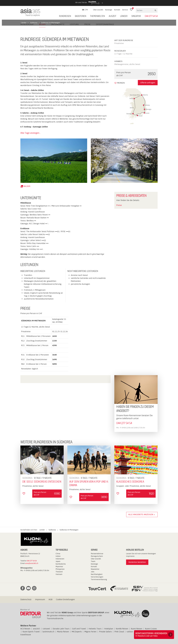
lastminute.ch (48, 632)
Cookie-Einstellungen (65, 599)
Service (125, 10)
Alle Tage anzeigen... (31, 133)
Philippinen (60, 569)
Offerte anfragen (148, 83)
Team (93, 561)
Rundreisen (65, 16)
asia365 (36, 629)
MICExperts (77, 632)
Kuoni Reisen (137, 629)
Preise (119, 205)
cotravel (46, 629)
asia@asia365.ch (32, 563)
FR (87, 10)
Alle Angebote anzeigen (142, 515)
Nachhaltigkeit (97, 574)
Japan (58, 561)
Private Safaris (105, 632)
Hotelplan (109, 629)
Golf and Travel (79, 629)
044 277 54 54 (151, 16)
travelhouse (26, 635)
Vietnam (59, 574)
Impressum (40, 599)
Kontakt (117, 10)
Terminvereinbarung (99, 579)
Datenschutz (26, 599)
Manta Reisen (63, 632)
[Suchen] (145, 10)
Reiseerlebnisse (97, 554)
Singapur (136, 16)
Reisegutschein (97, 556)
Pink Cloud (119, 632)
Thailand (59, 572)
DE (83, 10)
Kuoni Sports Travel (31, 632)
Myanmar (59, 567)
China (58, 554)
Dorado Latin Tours (61, 629)
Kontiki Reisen (122, 629)
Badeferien (81, 16)
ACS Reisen (25, 629)
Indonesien (60, 559)
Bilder (25, 186)
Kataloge (109, 10)
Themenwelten (97, 16)
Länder (124, 16)
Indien (58, 556)
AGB (50, 599)
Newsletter (95, 569)
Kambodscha (61, 564)
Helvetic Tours (95, 629)
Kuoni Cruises (151, 629)
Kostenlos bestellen (137, 562)
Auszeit (112, 16)
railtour (130, 632)
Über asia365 (98, 10)
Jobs (93, 572)
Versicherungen (97, 577)
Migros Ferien (90, 632)
